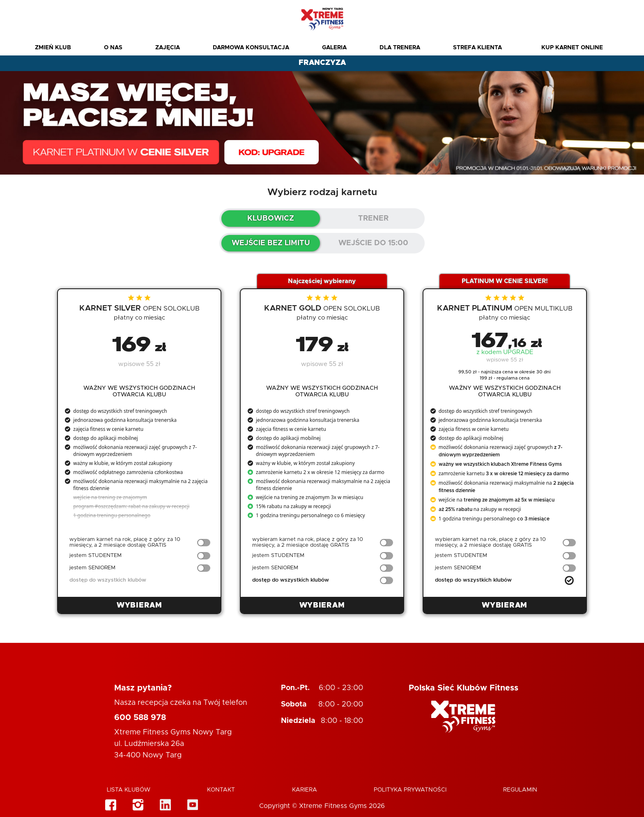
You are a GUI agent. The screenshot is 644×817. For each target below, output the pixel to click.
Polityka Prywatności (410, 790)
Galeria (334, 48)
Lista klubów (129, 790)
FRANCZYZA (322, 63)
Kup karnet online (572, 48)
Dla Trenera (400, 48)
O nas (113, 48)
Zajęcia (168, 48)
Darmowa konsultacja (251, 48)
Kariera (305, 790)
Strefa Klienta (477, 48)
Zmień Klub (53, 48)
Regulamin (520, 790)
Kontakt (221, 790)
